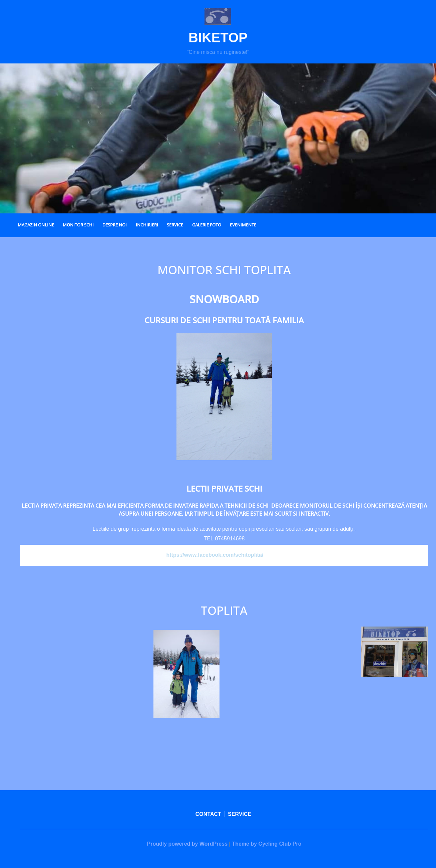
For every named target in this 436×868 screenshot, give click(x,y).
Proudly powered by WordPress (187, 844)
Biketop (218, 40)
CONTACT (208, 814)
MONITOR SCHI (78, 225)
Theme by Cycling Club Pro (267, 844)
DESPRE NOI (115, 225)
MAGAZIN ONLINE (36, 225)
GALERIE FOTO (207, 225)
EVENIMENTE (243, 225)
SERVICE (175, 225)
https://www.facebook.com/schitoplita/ (215, 555)
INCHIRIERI (147, 225)
